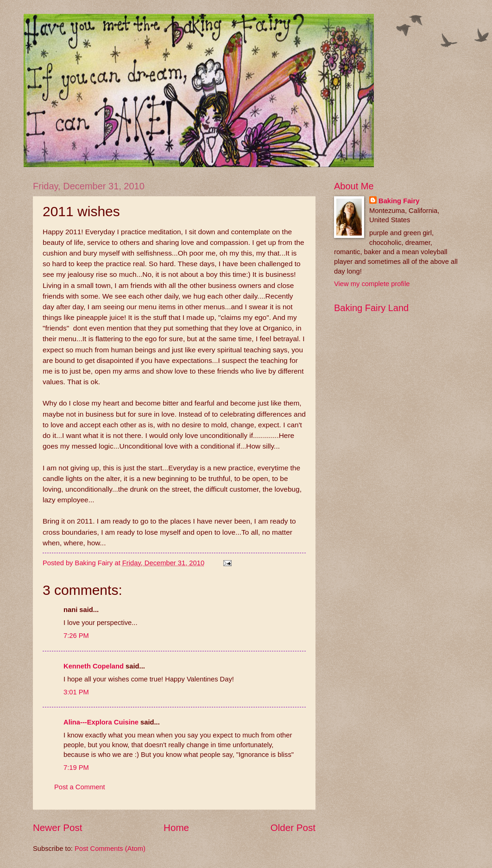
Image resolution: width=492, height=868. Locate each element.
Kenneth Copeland (94, 666)
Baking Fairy (399, 201)
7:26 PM (76, 636)
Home (176, 827)
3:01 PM (76, 692)
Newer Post (57, 827)
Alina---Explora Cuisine (101, 722)
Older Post (293, 827)
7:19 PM (76, 768)
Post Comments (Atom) (110, 849)
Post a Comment (80, 787)
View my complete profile (372, 284)
